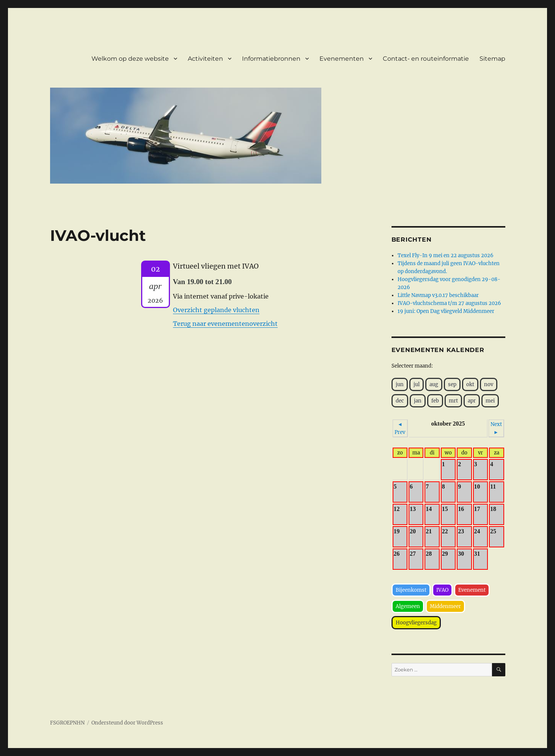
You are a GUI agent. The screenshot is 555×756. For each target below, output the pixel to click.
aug (434, 384)
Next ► (496, 428)
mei (490, 401)
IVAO (442, 590)
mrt (453, 401)
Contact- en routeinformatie (426, 59)
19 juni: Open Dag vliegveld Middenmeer (446, 311)
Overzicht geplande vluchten (216, 310)
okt (470, 384)
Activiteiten (205, 59)
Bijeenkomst (411, 590)
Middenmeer (445, 606)
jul (417, 384)
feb (435, 401)
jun (400, 384)
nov (489, 384)
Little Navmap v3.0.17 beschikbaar (438, 295)
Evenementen (342, 59)
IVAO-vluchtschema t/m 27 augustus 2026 (449, 303)
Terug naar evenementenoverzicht (225, 324)
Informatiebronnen (271, 59)
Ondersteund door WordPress (127, 723)
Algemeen (408, 606)
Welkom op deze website (130, 59)
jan (418, 401)
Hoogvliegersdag (416, 623)
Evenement (472, 590)
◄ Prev (400, 428)
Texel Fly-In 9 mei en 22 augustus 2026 (446, 255)
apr (472, 401)
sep (452, 384)
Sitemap (492, 59)
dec (400, 401)
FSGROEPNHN (67, 723)
